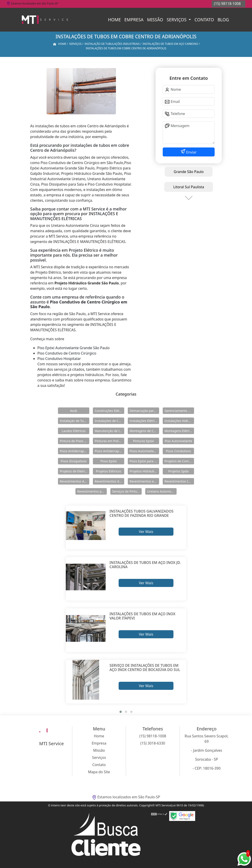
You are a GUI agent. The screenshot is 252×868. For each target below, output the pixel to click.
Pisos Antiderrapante (75, 451)
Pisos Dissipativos (74, 461)
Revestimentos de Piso (109, 481)
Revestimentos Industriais (179, 481)
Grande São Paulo (189, 172)
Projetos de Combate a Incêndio (179, 461)
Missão (155, 20)
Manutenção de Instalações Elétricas (109, 431)
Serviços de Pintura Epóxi (127, 491)
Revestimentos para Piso (92, 491)
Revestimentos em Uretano (144, 481)
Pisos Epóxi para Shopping (144, 461)
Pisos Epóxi (108, 461)
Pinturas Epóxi (143, 441)
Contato (204, 20)
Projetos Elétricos (108, 471)
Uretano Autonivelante (162, 491)
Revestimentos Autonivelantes (75, 481)
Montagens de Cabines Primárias (144, 431)
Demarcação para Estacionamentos (144, 411)
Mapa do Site (99, 772)
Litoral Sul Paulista (189, 187)
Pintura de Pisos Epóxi (75, 441)
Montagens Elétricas (179, 431)
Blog (223, 20)
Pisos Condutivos (178, 451)
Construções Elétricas (109, 411)
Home (114, 20)
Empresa (134, 20)
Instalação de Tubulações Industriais (75, 421)
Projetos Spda (178, 471)
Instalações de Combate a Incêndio (109, 421)
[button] (121, 712)
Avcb (74, 411)
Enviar (191, 152)
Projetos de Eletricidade (75, 471)
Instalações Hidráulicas (179, 421)
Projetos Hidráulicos (144, 471)
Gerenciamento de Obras (179, 411)
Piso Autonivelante (178, 441)
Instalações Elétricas (144, 421)
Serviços (177, 20)
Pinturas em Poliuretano (109, 441)
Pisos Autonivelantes (144, 451)
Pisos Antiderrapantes (109, 451)
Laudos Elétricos (74, 431)
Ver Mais (146, 532)
